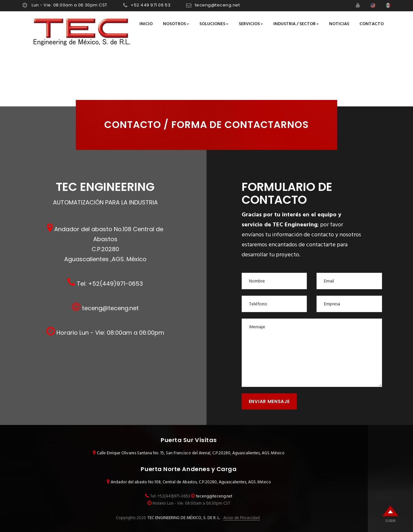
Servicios (251, 24)
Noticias (339, 24)
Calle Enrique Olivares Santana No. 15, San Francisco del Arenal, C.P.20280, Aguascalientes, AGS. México (191, 453)
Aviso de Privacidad (242, 518)
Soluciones (214, 24)
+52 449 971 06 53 (151, 5)
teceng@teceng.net (217, 5)
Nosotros (176, 24)
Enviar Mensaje (269, 401)
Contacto (372, 24)
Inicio (146, 24)
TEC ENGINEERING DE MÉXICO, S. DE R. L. (183, 518)
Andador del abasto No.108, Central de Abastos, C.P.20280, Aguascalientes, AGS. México (191, 482)
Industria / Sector (296, 24)
